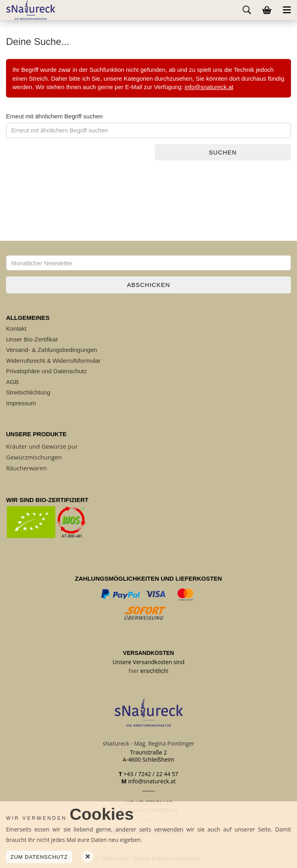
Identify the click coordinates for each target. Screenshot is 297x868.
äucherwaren (28, 468)
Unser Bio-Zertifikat (32, 339)
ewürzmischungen (36, 457)
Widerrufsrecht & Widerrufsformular (53, 361)
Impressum (21, 403)
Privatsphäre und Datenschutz (46, 371)
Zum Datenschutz (39, 857)
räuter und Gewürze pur (44, 446)
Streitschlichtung (28, 392)
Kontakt (16, 328)
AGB (12, 382)
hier (134, 671)
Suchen (223, 152)
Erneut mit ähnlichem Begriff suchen (54, 116)
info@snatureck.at (209, 87)
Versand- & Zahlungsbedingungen (52, 350)
